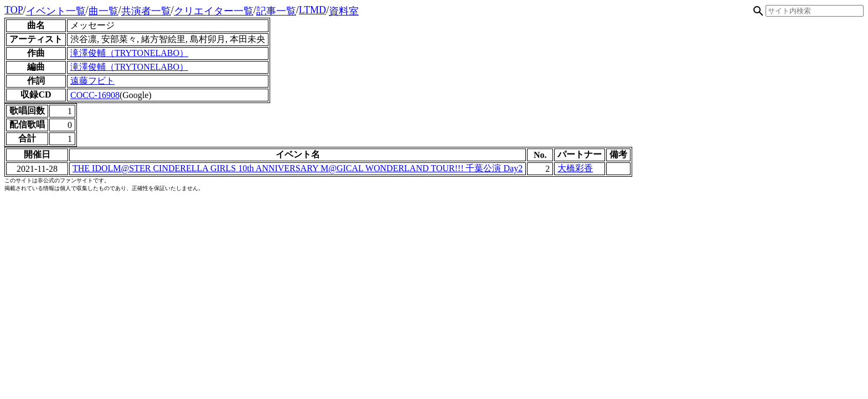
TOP (14, 10)
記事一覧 (276, 11)
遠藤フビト (92, 81)
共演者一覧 (146, 11)
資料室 (344, 11)
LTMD (312, 10)
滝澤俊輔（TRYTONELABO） (129, 53)
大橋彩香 (575, 168)
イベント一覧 (56, 11)
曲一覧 (104, 11)
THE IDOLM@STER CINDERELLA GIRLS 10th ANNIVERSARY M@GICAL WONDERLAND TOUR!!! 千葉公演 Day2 (298, 168)
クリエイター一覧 (214, 11)
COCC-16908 (95, 95)
